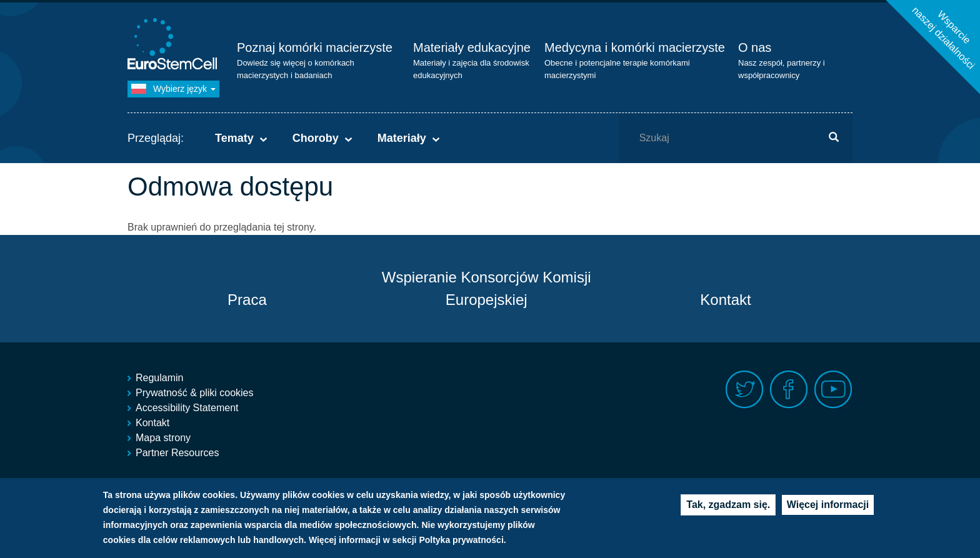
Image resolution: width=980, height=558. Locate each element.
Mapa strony (163, 438)
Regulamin (159, 378)
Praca (247, 300)
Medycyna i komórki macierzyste (635, 47)
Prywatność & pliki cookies (195, 393)
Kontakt (725, 300)
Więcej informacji (828, 505)
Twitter (745, 390)
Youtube (833, 390)
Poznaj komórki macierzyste (315, 47)
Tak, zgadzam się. (728, 505)
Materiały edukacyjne (472, 47)
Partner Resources (177, 453)
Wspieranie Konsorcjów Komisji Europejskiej (487, 288)
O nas (755, 47)
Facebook (789, 390)
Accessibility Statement (187, 408)
